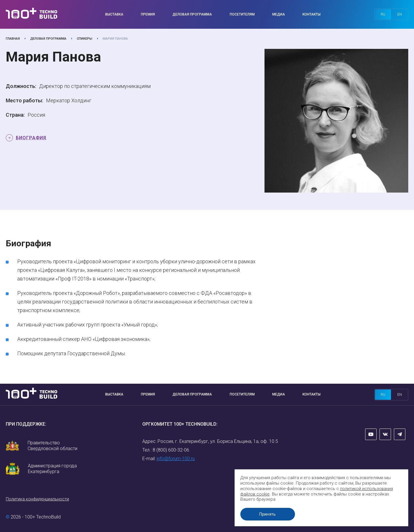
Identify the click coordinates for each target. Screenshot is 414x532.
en (400, 14)
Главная (13, 39)
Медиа (279, 14)
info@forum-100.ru (176, 459)
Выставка (114, 14)
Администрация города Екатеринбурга (52, 469)
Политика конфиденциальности (37, 499)
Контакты (312, 14)
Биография (31, 138)
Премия (148, 14)
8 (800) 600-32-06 (171, 450)
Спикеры (85, 39)
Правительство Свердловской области (52, 446)
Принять (269, 514)
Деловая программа (192, 14)
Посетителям (242, 14)
